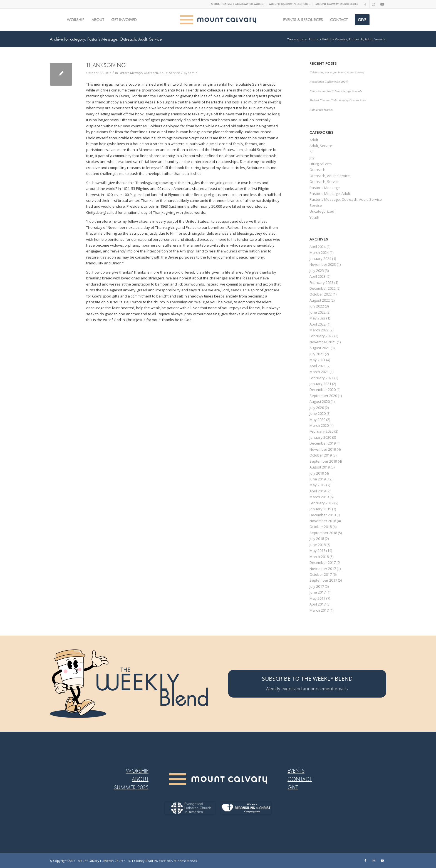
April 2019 (318, 491)
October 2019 (321, 455)
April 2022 (318, 324)
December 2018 (323, 515)
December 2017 (323, 562)
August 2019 (320, 467)
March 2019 (319, 497)
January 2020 (320, 437)
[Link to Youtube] (382, 4)
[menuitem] (237, 4)
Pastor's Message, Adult (330, 194)
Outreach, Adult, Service (330, 176)
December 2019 (323, 443)
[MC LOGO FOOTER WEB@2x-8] (218, 779)
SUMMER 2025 (131, 788)
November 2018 (323, 521)
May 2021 (317, 360)
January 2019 (320, 509)
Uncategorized (322, 211)
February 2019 (321, 503)
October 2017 (321, 574)
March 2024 (319, 252)
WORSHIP (137, 771)
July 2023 (317, 271)
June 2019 (318, 479)
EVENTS (296, 771)
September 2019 (323, 461)
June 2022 (318, 312)
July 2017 (317, 586)
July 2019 (317, 473)
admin (193, 73)
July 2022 (317, 306)
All (311, 152)
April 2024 (318, 247)
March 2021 (319, 372)
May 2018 (317, 550)
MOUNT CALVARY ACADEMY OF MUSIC (237, 4)
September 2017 (323, 580)
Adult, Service (321, 146)
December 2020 (323, 390)
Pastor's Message (325, 188)
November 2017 (323, 569)
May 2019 (317, 485)
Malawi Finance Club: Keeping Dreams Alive (338, 100)
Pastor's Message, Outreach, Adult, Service (149, 73)
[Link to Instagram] (374, 4)
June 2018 (318, 545)
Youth (314, 217)
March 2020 (319, 425)
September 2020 (323, 396)
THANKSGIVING (106, 65)
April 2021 (318, 366)
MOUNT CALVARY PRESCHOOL (289, 4)
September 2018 (323, 533)
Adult (314, 140)
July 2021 (317, 354)
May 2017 (317, 598)
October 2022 (321, 294)
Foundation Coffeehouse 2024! (329, 81)
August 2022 (320, 300)
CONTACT (300, 779)
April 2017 (318, 604)
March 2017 (319, 610)
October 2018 (321, 527)
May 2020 (317, 420)
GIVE (293, 788)
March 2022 (319, 330)
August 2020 (320, 401)
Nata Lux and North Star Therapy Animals (336, 91)
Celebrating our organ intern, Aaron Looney (337, 72)
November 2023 (323, 264)
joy (312, 158)
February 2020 (321, 431)
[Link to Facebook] (365, 4)
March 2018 (319, 557)
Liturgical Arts (321, 164)
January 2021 (320, 384)
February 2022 (321, 336)
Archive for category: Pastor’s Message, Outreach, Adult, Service (106, 39)
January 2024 (320, 259)
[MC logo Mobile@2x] (218, 20)
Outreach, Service (324, 182)
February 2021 (321, 378)
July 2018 (317, 539)
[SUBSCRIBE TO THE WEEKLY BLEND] (307, 684)
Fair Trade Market (321, 110)
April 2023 (318, 276)
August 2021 (320, 348)
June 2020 (318, 413)
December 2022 (323, 288)
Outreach (317, 170)
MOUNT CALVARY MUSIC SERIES (337, 4)
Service (316, 205)
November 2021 (323, 342)
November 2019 (323, 449)
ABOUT (140, 779)
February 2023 (321, 282)
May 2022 (317, 318)
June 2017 (318, 592)
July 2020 (317, 408)
